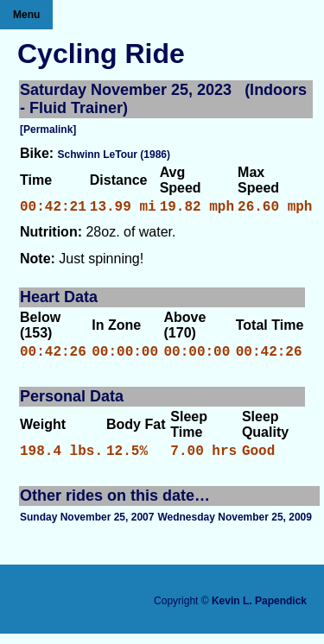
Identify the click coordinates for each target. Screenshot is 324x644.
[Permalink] (48, 129)
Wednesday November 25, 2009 (235, 527)
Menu (26, 15)
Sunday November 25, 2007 (87, 527)
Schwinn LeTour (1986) (114, 155)
